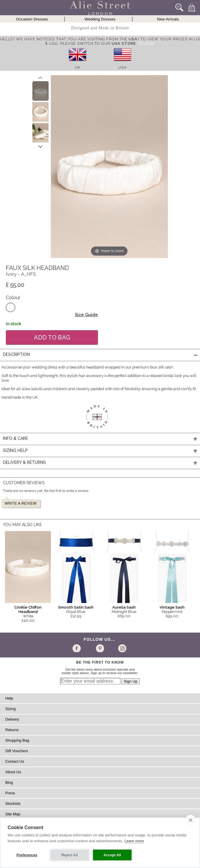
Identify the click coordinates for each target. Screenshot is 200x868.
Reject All (70, 855)
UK (77, 67)
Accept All (112, 855)
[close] (190, 820)
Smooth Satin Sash (76, 607)
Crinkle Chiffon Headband (28, 609)
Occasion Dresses (32, 19)
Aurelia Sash (124, 607)
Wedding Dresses (100, 19)
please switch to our (98, 43)
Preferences (27, 855)
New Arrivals (168, 19)
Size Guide (86, 315)
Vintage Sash (172, 607)
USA (123, 67)
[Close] (147, 43)
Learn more (134, 841)
